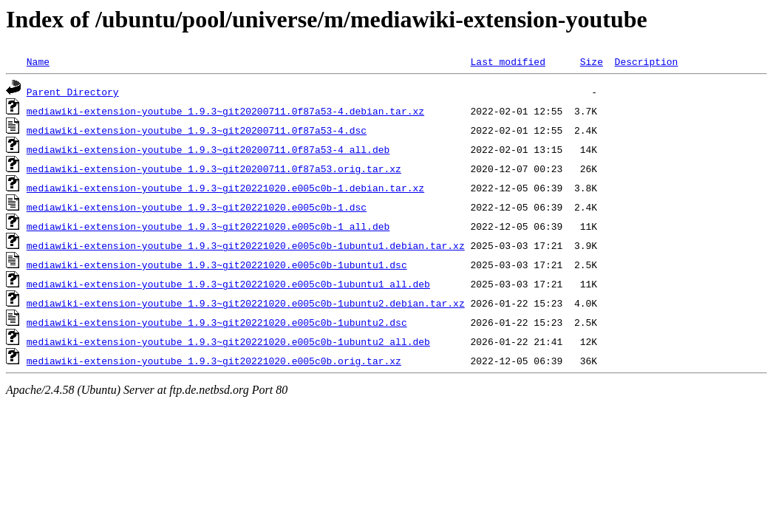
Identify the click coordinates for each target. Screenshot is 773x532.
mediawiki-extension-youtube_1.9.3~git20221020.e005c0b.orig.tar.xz (214, 361)
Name (38, 61)
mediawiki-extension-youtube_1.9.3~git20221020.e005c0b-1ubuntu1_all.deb (228, 284)
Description (646, 61)
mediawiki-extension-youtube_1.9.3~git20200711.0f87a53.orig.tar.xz (214, 168)
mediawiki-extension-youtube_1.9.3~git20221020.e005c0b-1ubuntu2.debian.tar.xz (246, 303)
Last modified (507, 61)
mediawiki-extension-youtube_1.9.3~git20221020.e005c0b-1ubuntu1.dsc (217, 265)
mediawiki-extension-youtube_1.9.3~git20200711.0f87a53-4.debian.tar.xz (225, 111)
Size (592, 61)
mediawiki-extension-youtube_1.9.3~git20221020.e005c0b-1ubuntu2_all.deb (228, 341)
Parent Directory (73, 92)
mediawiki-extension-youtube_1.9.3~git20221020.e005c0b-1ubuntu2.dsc (217, 322)
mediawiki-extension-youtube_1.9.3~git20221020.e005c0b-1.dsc (197, 207)
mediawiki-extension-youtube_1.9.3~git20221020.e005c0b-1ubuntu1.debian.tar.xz (246, 245)
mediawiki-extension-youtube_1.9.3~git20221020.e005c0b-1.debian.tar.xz (225, 188)
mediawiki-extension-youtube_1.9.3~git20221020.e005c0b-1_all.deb (208, 226)
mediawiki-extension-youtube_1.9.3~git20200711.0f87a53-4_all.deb (208, 149)
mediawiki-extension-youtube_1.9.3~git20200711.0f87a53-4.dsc (197, 130)
